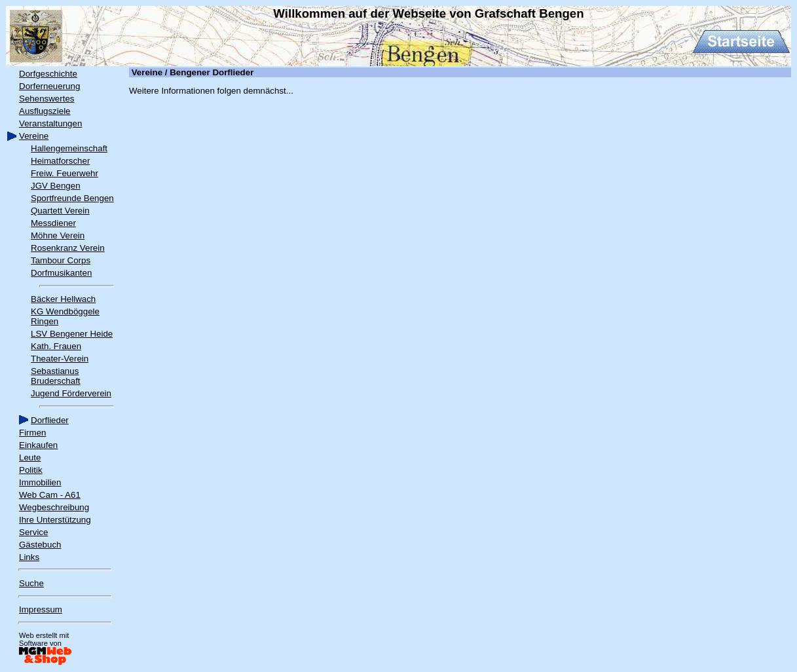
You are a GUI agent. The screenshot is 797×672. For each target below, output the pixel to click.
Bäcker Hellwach (63, 299)
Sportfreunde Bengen (72, 198)
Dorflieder (50, 420)
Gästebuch (40, 545)
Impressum (41, 609)
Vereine (34, 136)
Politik (31, 470)
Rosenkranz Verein (68, 248)
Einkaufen (38, 445)
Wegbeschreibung (54, 507)
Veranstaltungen (50, 123)
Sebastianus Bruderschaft (56, 376)
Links (29, 557)
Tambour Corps (61, 260)
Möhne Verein (58, 235)
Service (33, 532)
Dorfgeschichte (48, 74)
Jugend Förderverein (71, 393)
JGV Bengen (56, 186)
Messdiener (53, 223)
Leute (30, 457)
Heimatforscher (60, 161)
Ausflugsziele (45, 111)
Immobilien (40, 482)
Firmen (32, 433)
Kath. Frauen (56, 346)
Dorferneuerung (49, 86)
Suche (31, 583)
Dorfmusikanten (61, 273)
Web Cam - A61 (50, 495)
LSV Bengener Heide (72, 334)
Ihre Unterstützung (55, 520)
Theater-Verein (60, 359)
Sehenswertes (46, 99)
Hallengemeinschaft (69, 148)
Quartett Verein (60, 211)
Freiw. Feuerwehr (65, 173)
